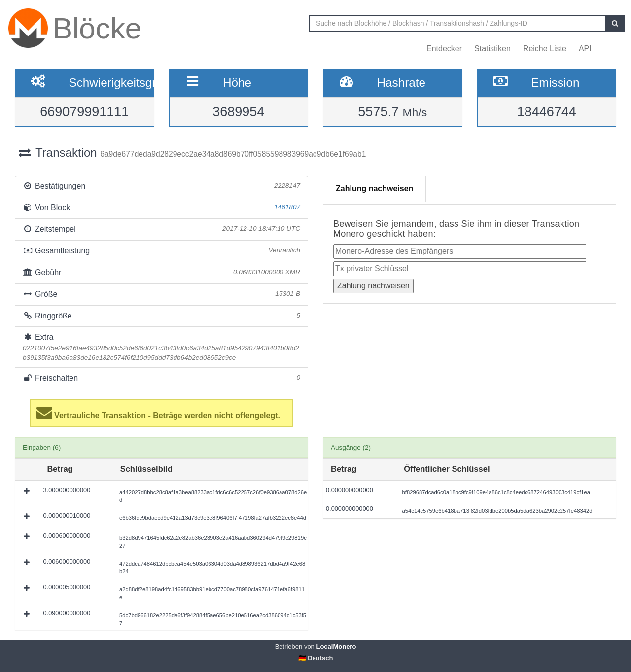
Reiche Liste (545, 49)
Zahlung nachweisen (374, 189)
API (585, 49)
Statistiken (492, 49)
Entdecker (444, 49)
